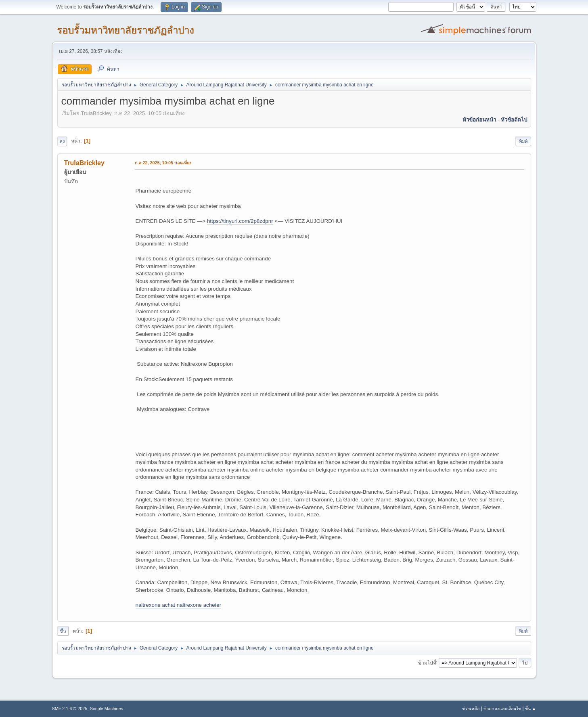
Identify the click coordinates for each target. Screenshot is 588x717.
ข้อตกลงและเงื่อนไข (502, 709)
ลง (62, 141)
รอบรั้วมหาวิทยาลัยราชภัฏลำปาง (126, 30)
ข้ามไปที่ (427, 662)
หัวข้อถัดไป (514, 120)
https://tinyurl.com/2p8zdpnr (240, 221)
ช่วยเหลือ (471, 709)
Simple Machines (107, 709)
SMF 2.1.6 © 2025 (70, 709)
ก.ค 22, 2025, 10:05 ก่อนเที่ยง (163, 163)
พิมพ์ (523, 141)
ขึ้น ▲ (531, 709)
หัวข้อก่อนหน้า (479, 120)
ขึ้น (63, 631)
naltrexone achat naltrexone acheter (179, 605)
